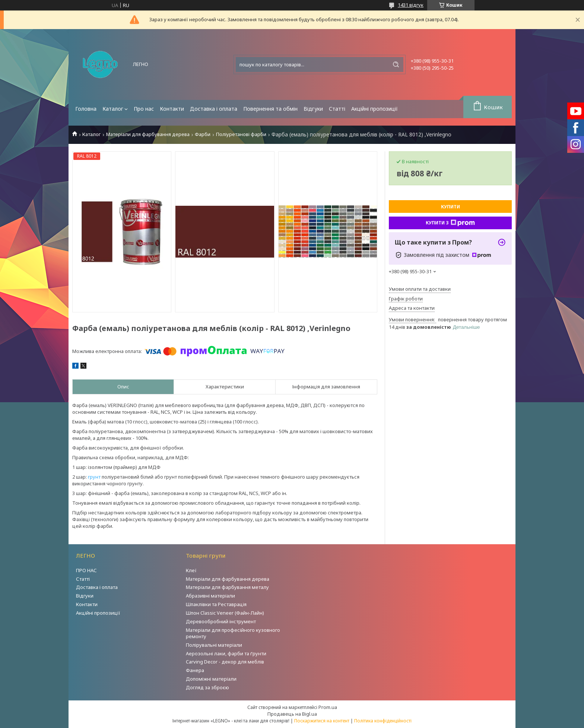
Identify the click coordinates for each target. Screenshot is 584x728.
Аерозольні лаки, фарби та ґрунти (226, 653)
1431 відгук (411, 5)
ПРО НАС (86, 570)
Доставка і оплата (214, 109)
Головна (86, 109)
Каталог (113, 109)
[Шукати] (396, 64)
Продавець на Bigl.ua (292, 714)
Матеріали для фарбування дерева (148, 134)
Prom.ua (328, 707)
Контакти (172, 109)
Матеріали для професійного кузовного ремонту (233, 633)
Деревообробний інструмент (221, 621)
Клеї (191, 570)
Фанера (195, 670)
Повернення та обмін (270, 109)
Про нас (144, 109)
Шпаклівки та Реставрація (216, 604)
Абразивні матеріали (210, 596)
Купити (450, 207)
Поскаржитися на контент (322, 721)
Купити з (450, 223)
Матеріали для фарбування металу (227, 587)
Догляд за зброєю (207, 687)
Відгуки (313, 109)
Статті (337, 109)
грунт (94, 477)
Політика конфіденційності (383, 721)
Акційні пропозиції (374, 109)
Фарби (203, 134)
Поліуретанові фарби (241, 134)
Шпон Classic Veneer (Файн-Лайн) (225, 613)
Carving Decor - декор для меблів (225, 662)
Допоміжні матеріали (211, 679)
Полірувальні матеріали (214, 645)
